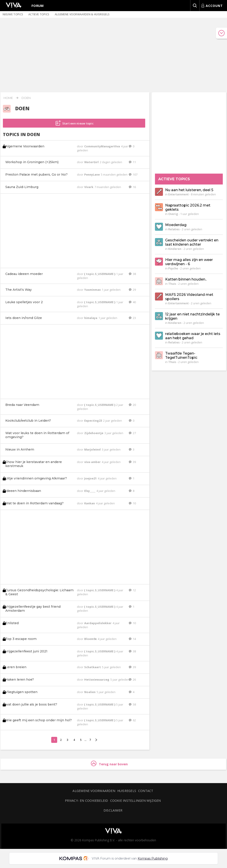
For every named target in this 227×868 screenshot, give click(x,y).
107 (133, 174)
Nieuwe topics (13, 14)
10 (132, 503)
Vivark (89, 187)
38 (132, 274)
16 (132, 187)
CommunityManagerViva (102, 146)
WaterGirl (92, 162)
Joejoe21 (91, 478)
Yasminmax (93, 290)
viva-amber (93, 462)
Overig (173, 214)
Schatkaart (93, 667)
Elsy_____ (90, 491)
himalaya (91, 318)
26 (132, 680)
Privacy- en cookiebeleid (86, 801)
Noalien (90, 692)
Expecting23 (93, 421)
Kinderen (175, 249)
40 (132, 302)
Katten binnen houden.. (186, 279)
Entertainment (178, 194)
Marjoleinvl (93, 449)
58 (132, 704)
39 (132, 462)
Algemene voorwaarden (94, 791)
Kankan (90, 503)
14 (132, 639)
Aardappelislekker (98, 623)
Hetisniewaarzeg (97, 680)
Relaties (174, 229)
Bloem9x (91, 639)
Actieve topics (39, 14)
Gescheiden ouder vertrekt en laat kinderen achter (192, 242)
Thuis (172, 284)
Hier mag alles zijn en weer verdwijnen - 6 (189, 262)
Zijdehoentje (94, 433)
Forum (38, 6)
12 (132, 590)
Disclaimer (113, 810)
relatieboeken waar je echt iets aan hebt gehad (193, 336)
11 (132, 162)
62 (132, 720)
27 (132, 433)
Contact (146, 791)
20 (132, 405)
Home (8, 98)
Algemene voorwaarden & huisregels (82, 14)
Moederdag (176, 225)
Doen (26, 98)
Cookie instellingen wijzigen (136, 801)
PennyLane (92, 174)
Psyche (173, 268)
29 (132, 290)
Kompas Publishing (153, 858)
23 (132, 318)
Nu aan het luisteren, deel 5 (189, 190)
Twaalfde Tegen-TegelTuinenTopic (181, 355)
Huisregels (127, 791)
